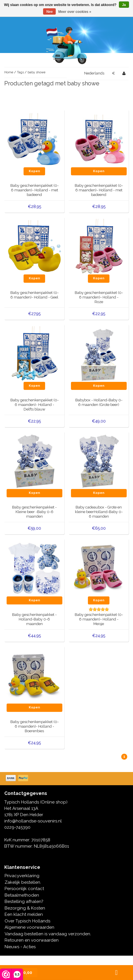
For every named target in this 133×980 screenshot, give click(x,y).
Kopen (34, 171)
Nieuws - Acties (20, 947)
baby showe (36, 72)
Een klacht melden (24, 914)
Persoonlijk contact (24, 889)
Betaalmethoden (22, 895)
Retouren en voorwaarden (32, 940)
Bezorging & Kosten (25, 908)
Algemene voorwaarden (29, 927)
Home (9, 72)
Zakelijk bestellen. (23, 882)
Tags (20, 72)
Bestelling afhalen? (24, 902)
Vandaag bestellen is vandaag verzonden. (48, 934)
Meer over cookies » (75, 12)
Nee (49, 12)
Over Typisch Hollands (27, 921)
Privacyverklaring (22, 876)
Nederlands (94, 73)
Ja (124, 5)
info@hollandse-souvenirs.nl (33, 821)
